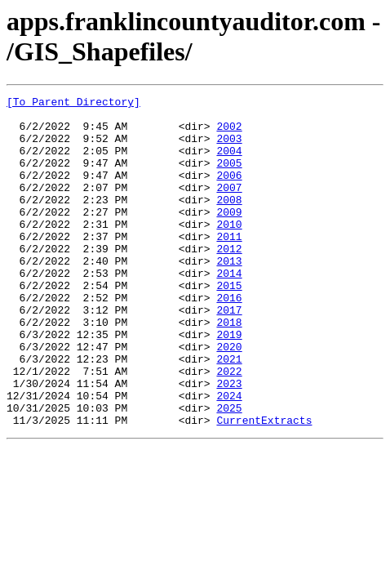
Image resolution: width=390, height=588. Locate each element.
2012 (229, 280)
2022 (229, 427)
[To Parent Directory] (73, 104)
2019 (229, 383)
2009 (229, 236)
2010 (229, 251)
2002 (229, 133)
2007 (229, 207)
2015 (229, 324)
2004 (229, 163)
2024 (229, 457)
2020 (229, 398)
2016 (229, 339)
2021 (229, 412)
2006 (229, 192)
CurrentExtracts (264, 486)
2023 (229, 442)
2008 (229, 221)
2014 (229, 310)
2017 (229, 354)
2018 (229, 368)
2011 (229, 265)
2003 (229, 148)
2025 (229, 471)
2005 (229, 177)
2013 (229, 295)
